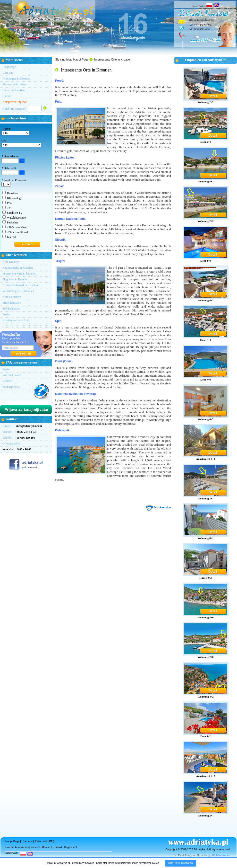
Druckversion (158, 507)
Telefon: (19, 432)
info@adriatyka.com (201, 20)
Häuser (46, 847)
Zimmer (35, 847)
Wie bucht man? (12, 375)
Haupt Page (9, 67)
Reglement (71, 847)
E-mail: (22, 426)
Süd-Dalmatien (11, 309)
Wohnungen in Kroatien (16, 79)
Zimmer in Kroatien (14, 84)
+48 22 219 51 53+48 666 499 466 (200, 27)
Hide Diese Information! (181, 863)
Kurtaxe (7, 381)
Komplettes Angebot (14, 102)
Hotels (9, 847)
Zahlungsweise (11, 387)
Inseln (6, 314)
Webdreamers (221, 855)
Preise (6, 369)
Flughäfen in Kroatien (15, 279)
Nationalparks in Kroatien (18, 268)
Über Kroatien (11, 262)
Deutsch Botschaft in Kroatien (20, 285)
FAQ (52, 841)
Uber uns (8, 73)
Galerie (7, 96)
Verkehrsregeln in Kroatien (18, 291)
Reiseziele (41, 841)
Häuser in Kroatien (13, 90)
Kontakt (57, 847)
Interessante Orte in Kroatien (19, 274)
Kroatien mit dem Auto (16, 320)
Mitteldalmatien (12, 303)
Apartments (22, 847)
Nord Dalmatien (12, 297)
